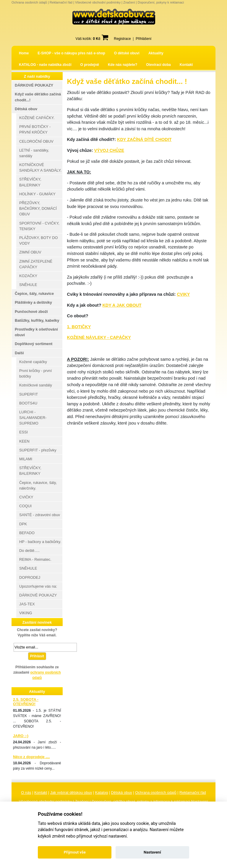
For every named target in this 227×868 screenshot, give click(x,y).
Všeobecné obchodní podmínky (98, 2)
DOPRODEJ (30, 577)
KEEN (24, 441)
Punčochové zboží (31, 312)
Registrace (122, 39)
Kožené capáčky (33, 362)
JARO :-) (21, 736)
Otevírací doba (158, 65)
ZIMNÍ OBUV (30, 252)
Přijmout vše (75, 852)
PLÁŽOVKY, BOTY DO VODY (38, 240)
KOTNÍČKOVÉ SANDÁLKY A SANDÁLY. (40, 168)
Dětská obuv (122, 793)
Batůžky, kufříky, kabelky (37, 320)
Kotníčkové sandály (36, 385)
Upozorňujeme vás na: (38, 586)
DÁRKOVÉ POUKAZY (34, 85)
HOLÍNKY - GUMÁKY (37, 194)
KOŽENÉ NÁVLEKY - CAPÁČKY (99, 337)
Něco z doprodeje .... (31, 757)
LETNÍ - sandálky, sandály (34, 153)
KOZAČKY (28, 276)
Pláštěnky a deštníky (33, 302)
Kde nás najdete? (123, 65)
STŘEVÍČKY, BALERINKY (30, 182)
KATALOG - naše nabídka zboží (45, 65)
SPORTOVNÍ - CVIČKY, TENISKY (39, 226)
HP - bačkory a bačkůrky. (40, 542)
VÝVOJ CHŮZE (109, 150)
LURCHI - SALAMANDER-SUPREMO (33, 418)
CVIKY (183, 294)
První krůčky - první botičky (35, 373)
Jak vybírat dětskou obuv (71, 793)
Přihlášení (144, 39)
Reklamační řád (61, 2)
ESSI (23, 432)
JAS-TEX (27, 604)
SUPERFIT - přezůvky (38, 450)
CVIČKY (26, 497)
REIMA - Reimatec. (35, 559)
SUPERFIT (29, 394)
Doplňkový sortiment (34, 344)
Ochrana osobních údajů (29, 2)
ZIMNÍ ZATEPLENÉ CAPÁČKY (36, 264)
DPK (23, 524)
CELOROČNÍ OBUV (36, 141)
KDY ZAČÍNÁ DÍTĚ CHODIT (144, 139)
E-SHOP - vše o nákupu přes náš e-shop (71, 53)
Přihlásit (37, 656)
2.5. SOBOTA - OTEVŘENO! (26, 702)
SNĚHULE (28, 285)
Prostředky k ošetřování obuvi (36, 332)
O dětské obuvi (127, 53)
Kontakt (186, 65)
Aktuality (156, 53)
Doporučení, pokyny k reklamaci (161, 2)
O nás (26, 793)
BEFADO (27, 533)
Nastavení (152, 852)
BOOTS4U (28, 403)
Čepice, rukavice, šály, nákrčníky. (38, 485)
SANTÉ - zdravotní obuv (40, 515)
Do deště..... (29, 551)
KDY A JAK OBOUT (122, 305)
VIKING (26, 613)
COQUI (25, 506)
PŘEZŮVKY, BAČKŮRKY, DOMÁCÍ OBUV (38, 208)
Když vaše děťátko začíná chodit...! (38, 97)
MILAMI (26, 459)
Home (24, 53)
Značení (129, 2)
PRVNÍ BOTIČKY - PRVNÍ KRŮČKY (35, 129)
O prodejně (90, 65)
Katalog (102, 793)
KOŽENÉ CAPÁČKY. (37, 118)
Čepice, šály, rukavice (34, 294)
